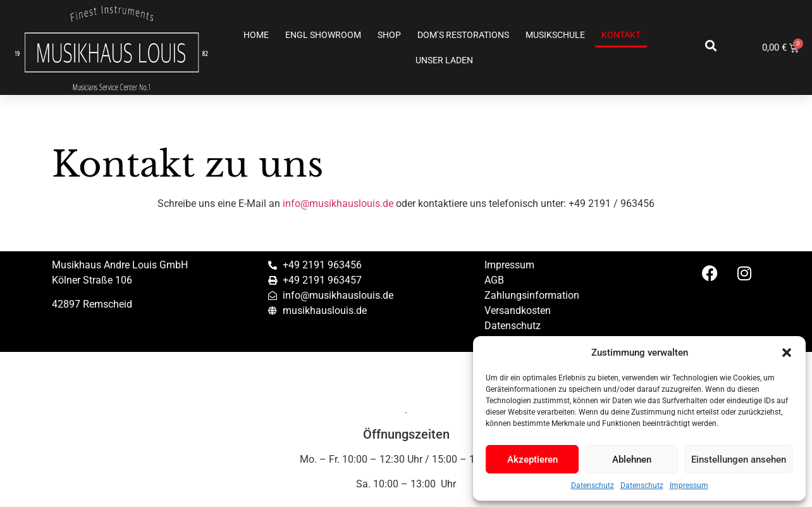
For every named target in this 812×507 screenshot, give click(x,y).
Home (256, 35)
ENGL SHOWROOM (323, 35)
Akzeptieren (532, 460)
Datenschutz (593, 485)
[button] (787, 353)
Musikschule (555, 35)
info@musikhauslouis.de (338, 203)
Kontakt (621, 35)
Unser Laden (444, 60)
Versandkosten (518, 310)
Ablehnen (632, 460)
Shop (389, 35)
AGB (494, 280)
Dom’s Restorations (463, 35)
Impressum (689, 485)
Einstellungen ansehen (739, 460)
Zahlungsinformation (532, 295)
